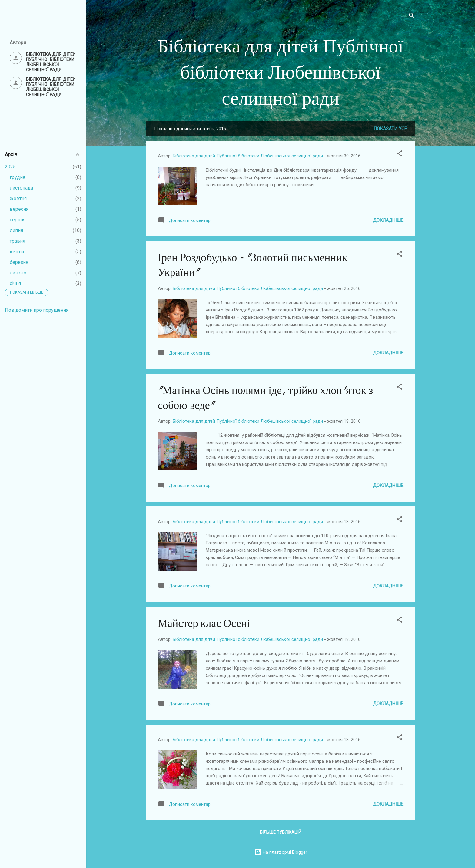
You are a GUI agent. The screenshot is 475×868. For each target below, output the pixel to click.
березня (19, 262)
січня (15, 283)
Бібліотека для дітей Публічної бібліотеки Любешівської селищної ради (281, 72)
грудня (17, 177)
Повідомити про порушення (37, 310)
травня (17, 241)
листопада (21, 188)
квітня (17, 252)
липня (16, 230)
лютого (18, 273)
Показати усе (390, 129)
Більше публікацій (281, 832)
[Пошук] (412, 17)
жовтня (18, 198)
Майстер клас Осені (204, 623)
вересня (19, 209)
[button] (400, 155)
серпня (18, 220)
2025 (10, 167)
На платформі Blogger (281, 852)
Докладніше (388, 220)
